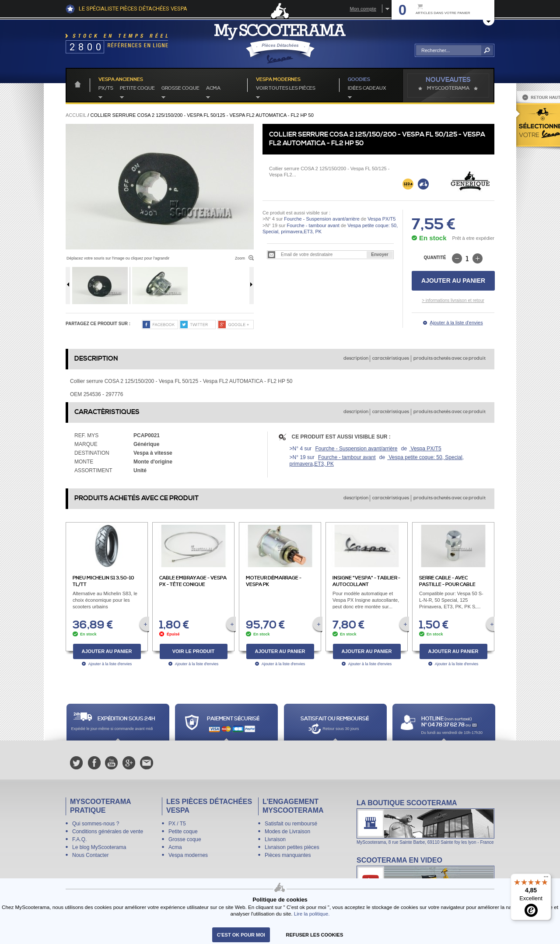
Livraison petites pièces (292, 847)
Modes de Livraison (287, 832)
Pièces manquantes (288, 855)
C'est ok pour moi (241, 935)
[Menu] (546, 879)
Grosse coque (180, 88)
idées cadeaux (367, 88)
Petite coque (137, 88)
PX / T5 (177, 824)
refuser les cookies (315, 935)
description (356, 358)
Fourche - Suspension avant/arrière (322, 219)
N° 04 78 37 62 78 (443, 725)
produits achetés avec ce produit (450, 358)
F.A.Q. (79, 839)
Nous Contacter (90, 855)
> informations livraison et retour (453, 300)
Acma (213, 88)
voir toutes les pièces (286, 88)
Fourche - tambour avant (313, 225)
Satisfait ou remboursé (291, 824)
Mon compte (363, 9)
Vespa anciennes (121, 80)
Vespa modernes (188, 855)
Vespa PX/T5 (381, 219)
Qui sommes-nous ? (96, 824)
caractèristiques (391, 358)
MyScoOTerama (448, 88)
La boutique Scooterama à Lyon (425, 822)
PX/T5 (106, 88)
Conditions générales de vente (108, 832)
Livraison (275, 839)
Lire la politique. (312, 914)
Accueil (76, 115)
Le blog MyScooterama (99, 847)
